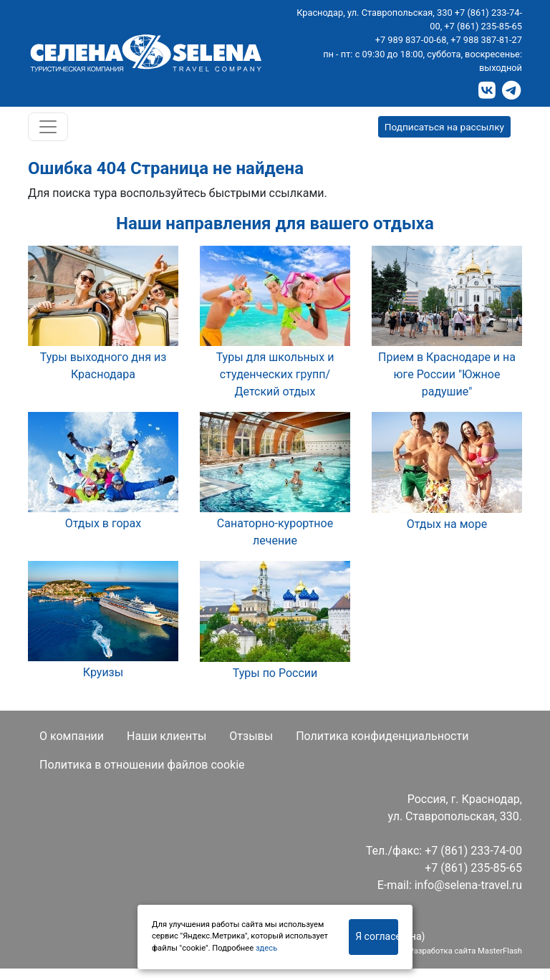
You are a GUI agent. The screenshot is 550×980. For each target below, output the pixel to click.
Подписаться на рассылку (444, 127)
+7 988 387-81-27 (486, 40)
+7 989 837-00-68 (411, 40)
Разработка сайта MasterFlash (465, 951)
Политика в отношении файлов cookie (142, 765)
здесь (266, 948)
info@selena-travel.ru (468, 885)
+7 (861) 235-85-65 (483, 26)
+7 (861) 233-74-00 (473, 851)
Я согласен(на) (377, 936)
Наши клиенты (167, 736)
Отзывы (251, 736)
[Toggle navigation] (48, 127)
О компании (72, 736)
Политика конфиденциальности (382, 736)
